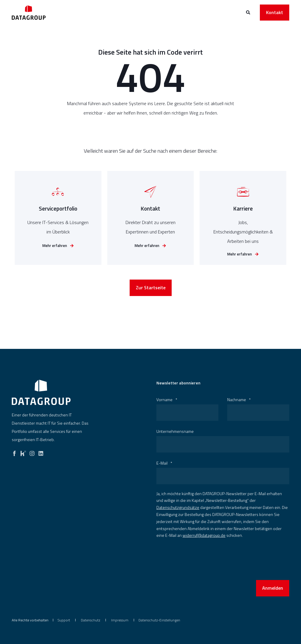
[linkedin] (41, 452)
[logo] (41, 392)
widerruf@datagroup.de (204, 535)
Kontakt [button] (275, 12)
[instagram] (32, 452)
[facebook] (14, 452)
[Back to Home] (29, 12)
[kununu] (23, 452)
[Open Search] (249, 12)
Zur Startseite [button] (151, 291)
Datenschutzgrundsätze (178, 507)
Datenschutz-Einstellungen (159, 620)
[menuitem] (64, 620)
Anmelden (273, 588)
